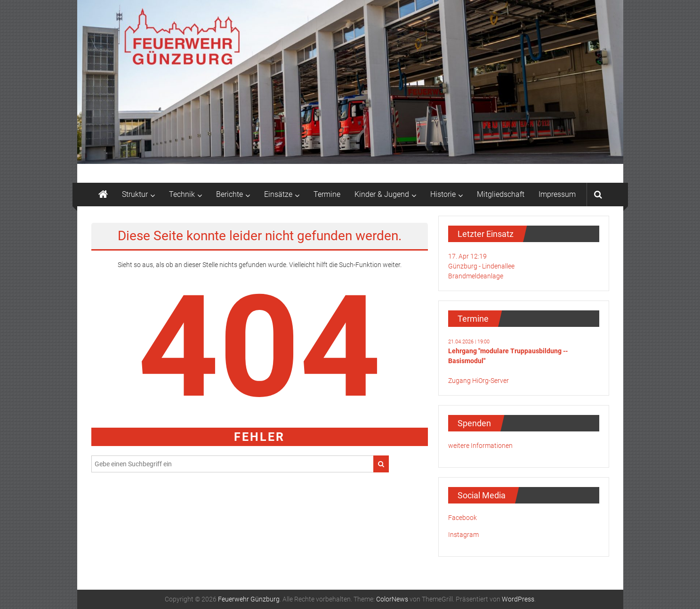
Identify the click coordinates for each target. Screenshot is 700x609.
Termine (327, 194)
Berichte (229, 194)
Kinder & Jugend (382, 194)
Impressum (557, 194)
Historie (443, 194)
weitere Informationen (480, 446)
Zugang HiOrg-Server (479, 381)
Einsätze (278, 194)
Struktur (135, 194)
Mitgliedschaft (501, 194)
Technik (182, 194)
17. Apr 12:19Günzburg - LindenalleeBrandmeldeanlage (481, 266)
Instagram (463, 535)
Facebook (463, 518)
